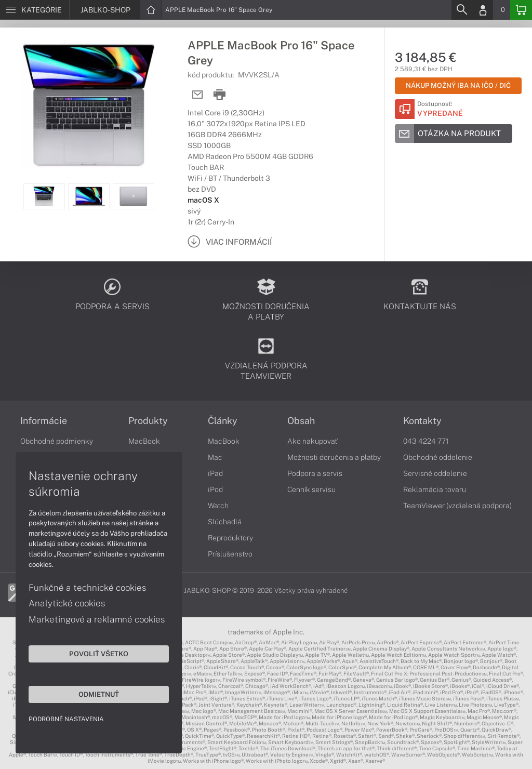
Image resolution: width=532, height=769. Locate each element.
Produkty (148, 421)
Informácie (44, 421)
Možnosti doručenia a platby (334, 457)
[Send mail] (198, 95)
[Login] (483, 10)
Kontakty (422, 421)
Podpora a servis (315, 473)
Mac (215, 457)
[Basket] (521, 10)
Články (223, 421)
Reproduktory (230, 538)
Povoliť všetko (99, 654)
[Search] (461, 10)
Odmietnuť (99, 694)
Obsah (301, 421)
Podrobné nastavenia (66, 719)
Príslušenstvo (230, 554)
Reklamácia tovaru (435, 489)
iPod (215, 489)
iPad (215, 473)
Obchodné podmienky (57, 441)
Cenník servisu (311, 489)
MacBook (144, 441)
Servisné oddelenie (435, 473)
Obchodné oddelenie (438, 457)
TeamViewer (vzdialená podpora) (457, 506)
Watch (218, 506)
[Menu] (35, 10)
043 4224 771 (426, 441)
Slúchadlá (225, 522)
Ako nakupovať (312, 441)
